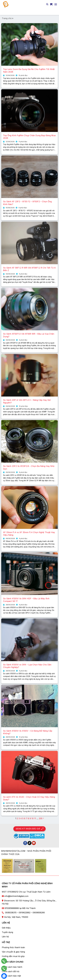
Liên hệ (5, 937)
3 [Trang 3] (19, 818)
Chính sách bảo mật (11, 976)
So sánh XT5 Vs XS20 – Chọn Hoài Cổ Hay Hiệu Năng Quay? (29, 798)
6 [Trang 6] (25, 818)
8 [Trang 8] (28, 818)
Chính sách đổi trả (11, 971)
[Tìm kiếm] (47, 4)
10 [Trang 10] (33, 818)
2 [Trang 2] (17, 818)
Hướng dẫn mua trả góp (13, 956)
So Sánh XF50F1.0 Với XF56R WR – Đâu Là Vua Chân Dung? (29, 335)
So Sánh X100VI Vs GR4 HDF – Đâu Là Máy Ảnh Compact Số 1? (26, 600)
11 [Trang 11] (35, 818)
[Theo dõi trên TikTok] (30, 843)
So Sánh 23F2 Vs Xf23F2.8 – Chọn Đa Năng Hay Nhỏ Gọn (29, 467)
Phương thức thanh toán (13, 947)
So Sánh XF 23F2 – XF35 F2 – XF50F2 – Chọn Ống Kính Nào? (27, 203)
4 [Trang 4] (21, 818)
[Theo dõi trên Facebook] (25, 843)
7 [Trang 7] (27, 818)
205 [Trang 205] (41, 818)
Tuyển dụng (7, 932)
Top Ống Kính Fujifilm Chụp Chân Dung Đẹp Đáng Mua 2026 (29, 137)
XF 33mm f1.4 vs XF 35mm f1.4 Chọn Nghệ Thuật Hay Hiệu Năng (29, 534)
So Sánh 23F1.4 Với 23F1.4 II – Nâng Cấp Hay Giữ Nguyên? (27, 401)
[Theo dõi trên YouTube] (34, 843)
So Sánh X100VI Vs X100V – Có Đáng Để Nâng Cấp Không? (28, 732)
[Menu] (56, 4)
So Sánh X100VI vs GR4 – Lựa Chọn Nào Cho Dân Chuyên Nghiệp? (27, 666)
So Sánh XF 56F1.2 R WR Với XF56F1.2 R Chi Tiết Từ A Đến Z (29, 269)
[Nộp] (54, 12)
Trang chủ (7, 18)
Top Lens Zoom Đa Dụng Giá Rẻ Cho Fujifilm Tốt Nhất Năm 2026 (29, 71)
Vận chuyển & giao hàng (13, 952)
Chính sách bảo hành (12, 967)
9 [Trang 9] (30, 818)
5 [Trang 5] (23, 818)
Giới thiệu (6, 928)
